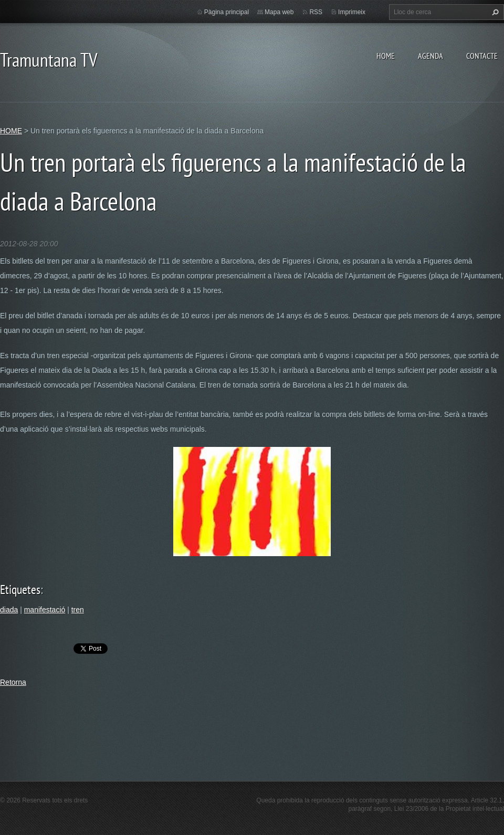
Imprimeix (352, 12)
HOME (386, 56)
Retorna (13, 682)
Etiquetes (20, 589)
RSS (316, 12)
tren (78, 610)
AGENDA (430, 56)
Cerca (494, 12)
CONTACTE (482, 56)
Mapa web (279, 12)
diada (9, 610)
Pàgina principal (227, 12)
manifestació (45, 610)
